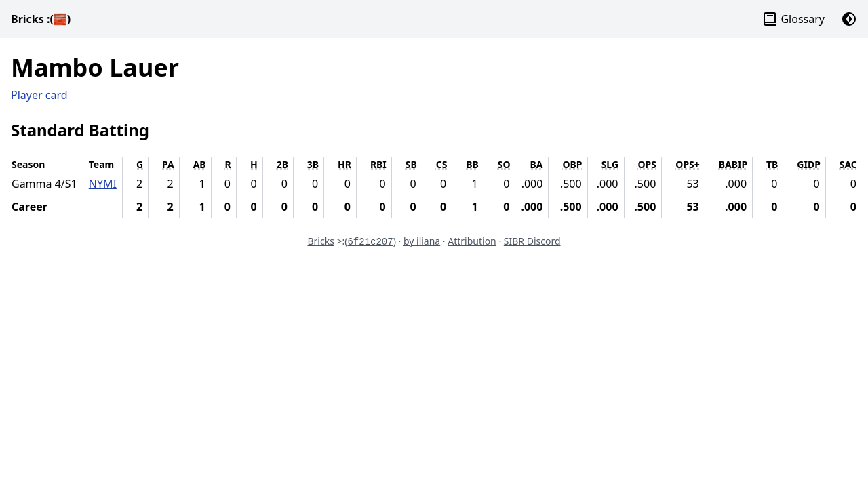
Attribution (472, 241)
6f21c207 (370, 242)
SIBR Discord (532, 241)
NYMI (103, 184)
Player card (39, 95)
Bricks (41, 19)
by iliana (422, 241)
